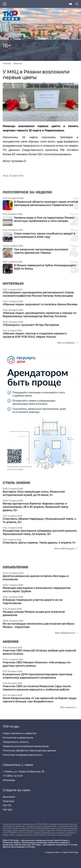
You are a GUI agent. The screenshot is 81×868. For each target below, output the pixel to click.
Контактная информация (18, 738)
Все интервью (66, 343)
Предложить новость (16, 742)
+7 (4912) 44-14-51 (13, 776)
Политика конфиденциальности (22, 755)
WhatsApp (9, 780)
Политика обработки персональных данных (29, 751)
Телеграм (8, 801)
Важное (18, 63)
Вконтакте (9, 797)
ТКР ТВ (7, 805)
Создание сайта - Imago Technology (62, 852)
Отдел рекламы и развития (19, 733)
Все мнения (67, 707)
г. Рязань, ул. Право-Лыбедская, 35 (23, 772)
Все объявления (65, 633)
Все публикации (65, 548)
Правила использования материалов (26, 746)
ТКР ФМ (7, 810)
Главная (7, 63)
